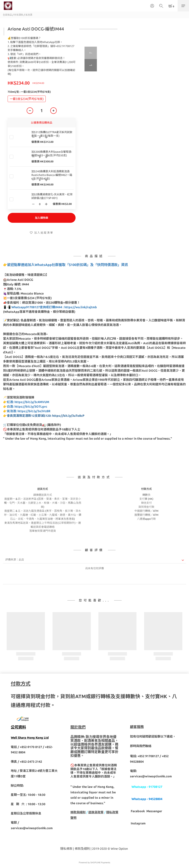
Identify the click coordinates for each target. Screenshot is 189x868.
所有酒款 (19, 15)
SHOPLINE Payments (100, 862)
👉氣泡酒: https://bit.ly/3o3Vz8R (27, 411)
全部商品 (7, 15)
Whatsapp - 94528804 (147, 799)
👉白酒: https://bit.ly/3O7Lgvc (25, 406)
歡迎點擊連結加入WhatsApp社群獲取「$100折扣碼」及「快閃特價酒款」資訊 (68, 265)
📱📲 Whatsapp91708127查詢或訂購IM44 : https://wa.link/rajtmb (50, 307)
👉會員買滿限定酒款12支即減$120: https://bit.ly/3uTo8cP (44, 416)
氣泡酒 (29, 15)
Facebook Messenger (146, 811)
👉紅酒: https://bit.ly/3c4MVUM (26, 402)
